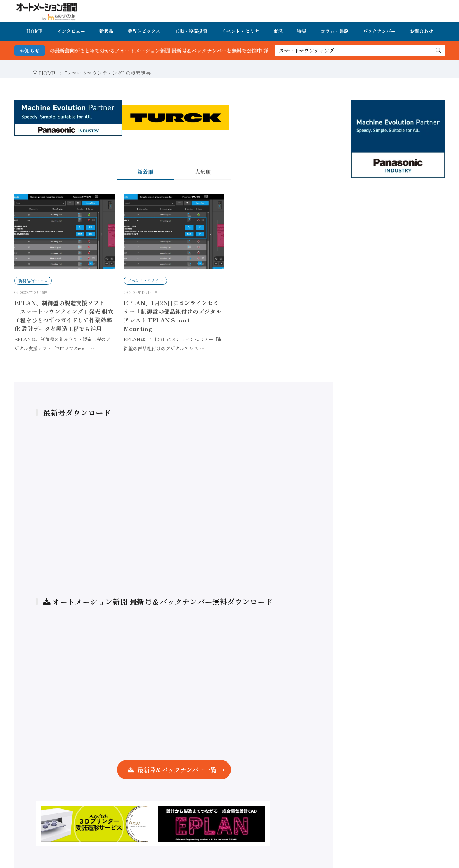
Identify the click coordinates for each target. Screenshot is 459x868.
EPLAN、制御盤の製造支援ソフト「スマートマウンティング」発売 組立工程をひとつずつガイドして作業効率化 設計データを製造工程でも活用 (64, 316)
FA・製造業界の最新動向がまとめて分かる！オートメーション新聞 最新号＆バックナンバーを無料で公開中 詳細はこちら (170, 51)
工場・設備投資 (191, 31)
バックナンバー (379, 31)
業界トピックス (144, 31)
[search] (439, 51)
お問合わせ (422, 31)
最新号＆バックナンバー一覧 (177, 770)
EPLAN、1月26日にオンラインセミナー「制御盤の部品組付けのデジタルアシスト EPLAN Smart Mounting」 (172, 316)
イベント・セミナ (240, 31)
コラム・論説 (335, 31)
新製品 (106, 31)
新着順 (145, 172)
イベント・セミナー (145, 280)
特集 (302, 31)
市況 (278, 31)
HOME (34, 31)
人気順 (203, 172)
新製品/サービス (33, 280)
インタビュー (71, 31)
